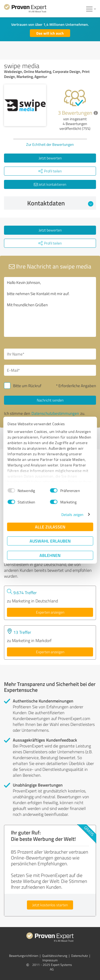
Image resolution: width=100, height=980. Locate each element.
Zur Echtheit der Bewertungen (50, 144)
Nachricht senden (50, 400)
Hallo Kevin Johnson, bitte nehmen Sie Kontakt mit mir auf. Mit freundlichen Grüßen (50, 307)
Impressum (50, 960)
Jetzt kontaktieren (50, 184)
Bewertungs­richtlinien (24, 956)
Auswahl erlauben (50, 541)
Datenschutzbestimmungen (55, 413)
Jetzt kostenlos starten (50, 905)
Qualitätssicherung (55, 956)
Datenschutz (79, 956)
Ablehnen (50, 555)
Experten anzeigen (50, 612)
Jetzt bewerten (50, 158)
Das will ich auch (50, 33)
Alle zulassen (50, 527)
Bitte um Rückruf (27, 386)
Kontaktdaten (60, 203)
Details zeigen (72, 514)
